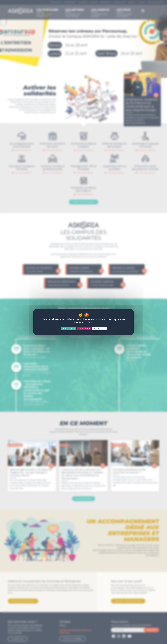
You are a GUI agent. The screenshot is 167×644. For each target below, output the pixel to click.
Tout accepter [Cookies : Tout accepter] (69, 329)
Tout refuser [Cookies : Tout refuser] (84, 329)
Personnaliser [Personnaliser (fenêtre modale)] (100, 329)
